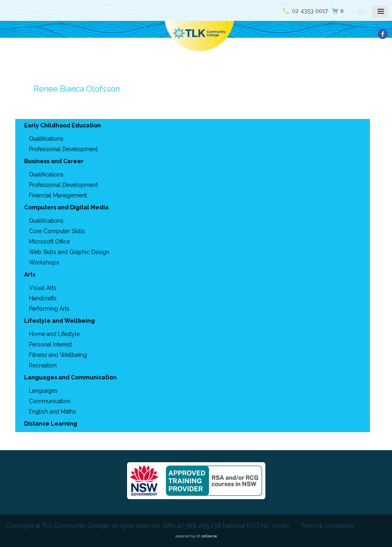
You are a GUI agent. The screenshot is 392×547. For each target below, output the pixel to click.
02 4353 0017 (310, 11)
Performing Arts (49, 309)
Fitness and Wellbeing (58, 355)
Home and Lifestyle (54, 334)
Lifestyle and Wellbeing (60, 321)
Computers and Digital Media (66, 207)
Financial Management (58, 195)
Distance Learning (51, 424)
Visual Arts (43, 288)
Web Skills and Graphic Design (69, 252)
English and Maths (52, 412)
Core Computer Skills (57, 231)
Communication (50, 401)
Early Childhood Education (63, 125)
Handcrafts (43, 298)
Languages (43, 391)
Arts (30, 275)
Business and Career (54, 161)
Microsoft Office (49, 242)
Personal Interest (50, 344)
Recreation (43, 365)
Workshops (44, 262)
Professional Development (63, 149)
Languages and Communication (70, 377)
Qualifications (46, 139)
